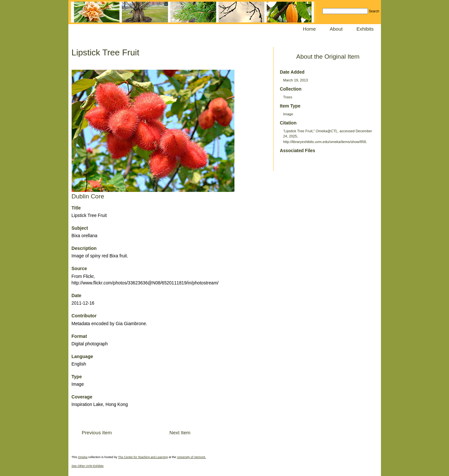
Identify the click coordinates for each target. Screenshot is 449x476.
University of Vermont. (191, 457)
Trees (288, 97)
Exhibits (365, 29)
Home (309, 29)
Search (374, 11)
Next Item (180, 433)
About (336, 29)
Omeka (83, 457)
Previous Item (97, 433)
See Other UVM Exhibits (88, 466)
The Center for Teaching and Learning (143, 457)
